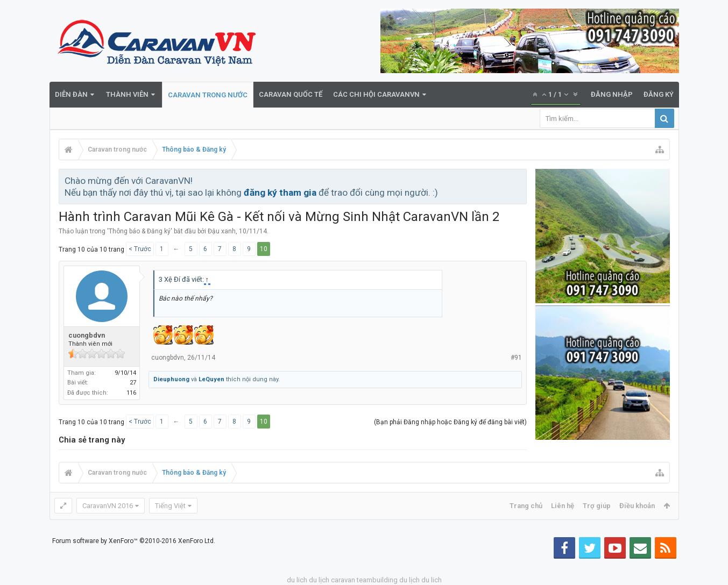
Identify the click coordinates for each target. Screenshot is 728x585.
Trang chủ (526, 506)
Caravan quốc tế (291, 94)
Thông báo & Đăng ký (140, 231)
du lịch (319, 580)
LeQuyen (211, 379)
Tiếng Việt (170, 506)
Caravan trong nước (208, 95)
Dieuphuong (171, 379)
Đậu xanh (222, 231)
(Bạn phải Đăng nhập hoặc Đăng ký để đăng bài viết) (450, 422)
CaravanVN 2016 (108, 506)
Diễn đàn (71, 94)
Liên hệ (563, 506)
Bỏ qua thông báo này (519, 180)
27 (133, 383)
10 (264, 249)
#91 (516, 358)
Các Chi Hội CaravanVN (376, 94)
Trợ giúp (597, 506)
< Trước (140, 249)
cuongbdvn (87, 335)
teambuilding (377, 580)
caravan (343, 580)
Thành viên (127, 94)
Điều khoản (637, 506)
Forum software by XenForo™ (134, 541)
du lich (297, 580)
